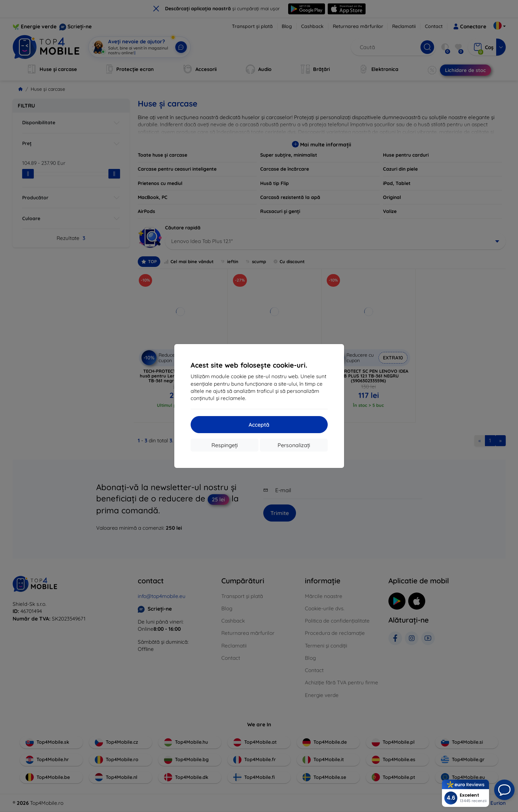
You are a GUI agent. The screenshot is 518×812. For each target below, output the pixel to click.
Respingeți (225, 445)
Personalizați (294, 445)
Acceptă (259, 425)
